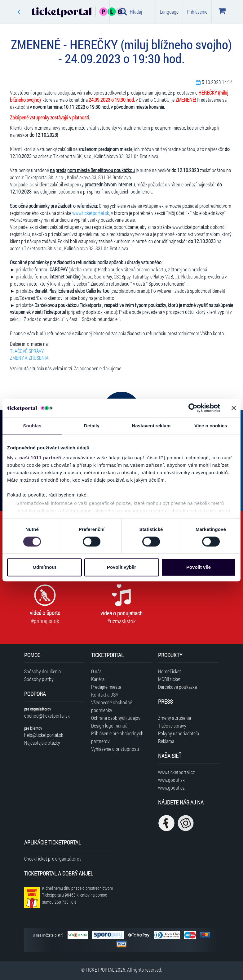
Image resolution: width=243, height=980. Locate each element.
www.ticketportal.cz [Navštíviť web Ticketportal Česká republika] (176, 772)
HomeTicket (170, 671)
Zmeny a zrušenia (175, 718)
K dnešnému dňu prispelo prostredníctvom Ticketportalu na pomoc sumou (77, 895)
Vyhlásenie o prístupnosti (115, 749)
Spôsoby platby (39, 679)
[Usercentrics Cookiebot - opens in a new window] (193, 408)
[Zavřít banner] (234, 408)
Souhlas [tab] (32, 426)
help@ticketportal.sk (44, 735)
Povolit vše (199, 567)
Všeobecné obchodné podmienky (112, 706)
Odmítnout (45, 567)
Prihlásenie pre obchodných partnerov (117, 737)
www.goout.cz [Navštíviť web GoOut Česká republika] (171, 788)
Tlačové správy (172, 726)
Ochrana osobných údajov (116, 718)
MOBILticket (169, 679)
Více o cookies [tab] (211, 426)
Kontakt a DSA (105, 695)
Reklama (166, 741)
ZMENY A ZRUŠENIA (29, 358)
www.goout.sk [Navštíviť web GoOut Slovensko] (171, 780)
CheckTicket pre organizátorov (53, 859)
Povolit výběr (122, 567)
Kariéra (98, 679)
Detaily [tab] (92, 426)
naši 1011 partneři (40, 458)
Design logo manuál (110, 726)
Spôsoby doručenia (42, 671)
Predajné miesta (106, 687)
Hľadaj (131, 11)
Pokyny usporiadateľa (179, 733)
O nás (96, 671)
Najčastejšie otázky (42, 743)
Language (169, 12)
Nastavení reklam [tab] (151, 426)
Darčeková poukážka (177, 687)
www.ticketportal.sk (91, 213)
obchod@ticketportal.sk (47, 716)
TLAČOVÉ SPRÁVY (27, 351)
